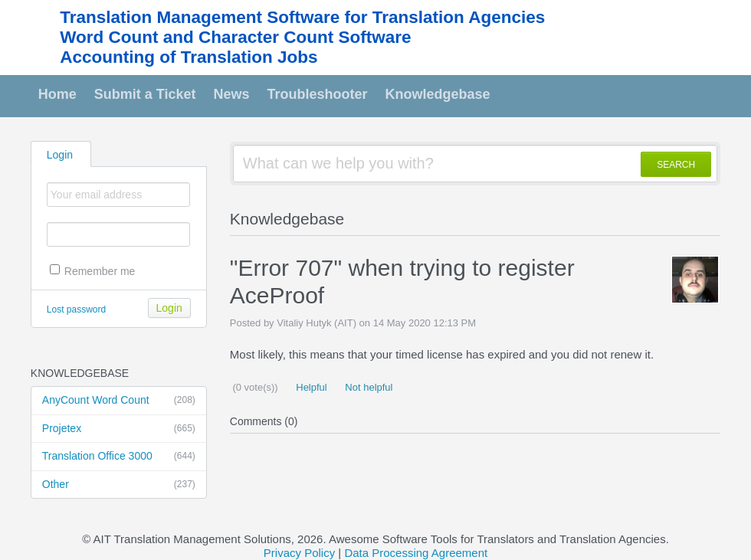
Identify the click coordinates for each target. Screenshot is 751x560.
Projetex (119, 429)
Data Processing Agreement (416, 553)
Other (119, 485)
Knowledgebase (438, 94)
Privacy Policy (299, 553)
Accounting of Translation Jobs (189, 57)
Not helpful (368, 387)
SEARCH (676, 165)
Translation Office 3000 (119, 457)
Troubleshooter (318, 94)
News (232, 94)
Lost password (76, 309)
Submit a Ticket (145, 94)
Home (57, 94)
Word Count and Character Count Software (235, 37)
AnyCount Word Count (119, 401)
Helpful (310, 387)
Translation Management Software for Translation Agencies (302, 17)
